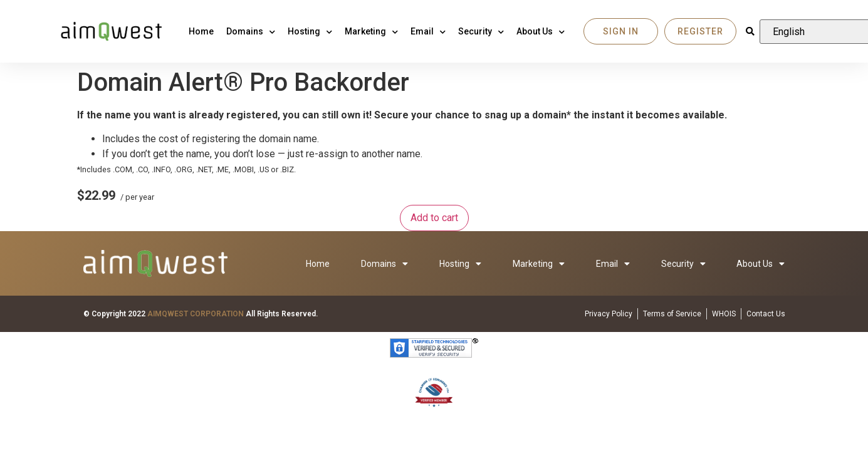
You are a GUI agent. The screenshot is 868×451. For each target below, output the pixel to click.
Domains (251, 31)
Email (428, 31)
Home (201, 31)
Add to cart (434, 218)
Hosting (310, 31)
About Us (541, 31)
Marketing (371, 31)
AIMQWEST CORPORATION (196, 314)
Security (481, 31)
